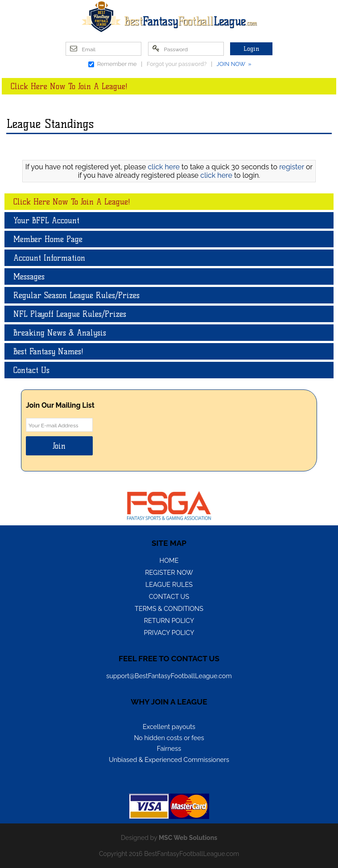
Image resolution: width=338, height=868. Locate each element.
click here (164, 167)
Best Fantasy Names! (48, 351)
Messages (29, 276)
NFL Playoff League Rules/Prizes (70, 314)
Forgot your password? (177, 64)
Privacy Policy (169, 633)
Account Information (49, 258)
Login (251, 49)
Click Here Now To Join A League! (69, 86)
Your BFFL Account (46, 220)
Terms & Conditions (169, 608)
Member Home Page (48, 239)
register (292, 167)
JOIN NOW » (234, 64)
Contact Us (31, 370)
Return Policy (169, 620)
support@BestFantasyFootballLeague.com (169, 676)
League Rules (169, 584)
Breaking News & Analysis (60, 333)
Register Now (169, 572)
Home (169, 560)
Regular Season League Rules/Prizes (76, 295)
